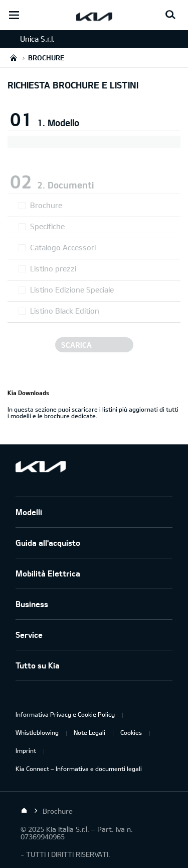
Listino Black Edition (65, 311)
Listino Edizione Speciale (72, 290)
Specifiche (47, 226)
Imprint (26, 750)
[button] (94, 117)
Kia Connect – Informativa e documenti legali (79, 768)
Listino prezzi (53, 268)
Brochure (46, 205)
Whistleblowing (37, 732)
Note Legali (89, 732)
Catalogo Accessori (63, 247)
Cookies (131, 732)
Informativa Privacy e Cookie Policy (65, 714)
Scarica (76, 345)
